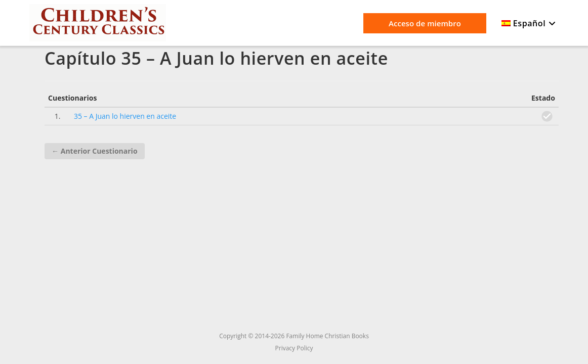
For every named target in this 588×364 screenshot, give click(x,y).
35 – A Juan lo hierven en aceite (125, 116)
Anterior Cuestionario (94, 151)
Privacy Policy (294, 348)
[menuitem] (530, 24)
